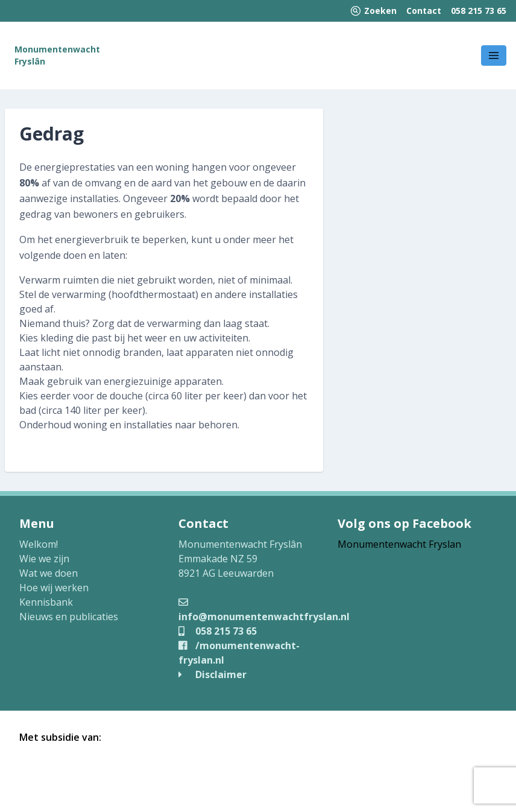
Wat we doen (49, 573)
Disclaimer (212, 674)
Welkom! (39, 544)
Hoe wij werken (54, 588)
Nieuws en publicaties (69, 617)
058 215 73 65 (479, 11)
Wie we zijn (44, 559)
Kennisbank (46, 602)
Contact (424, 11)
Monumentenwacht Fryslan (399, 544)
